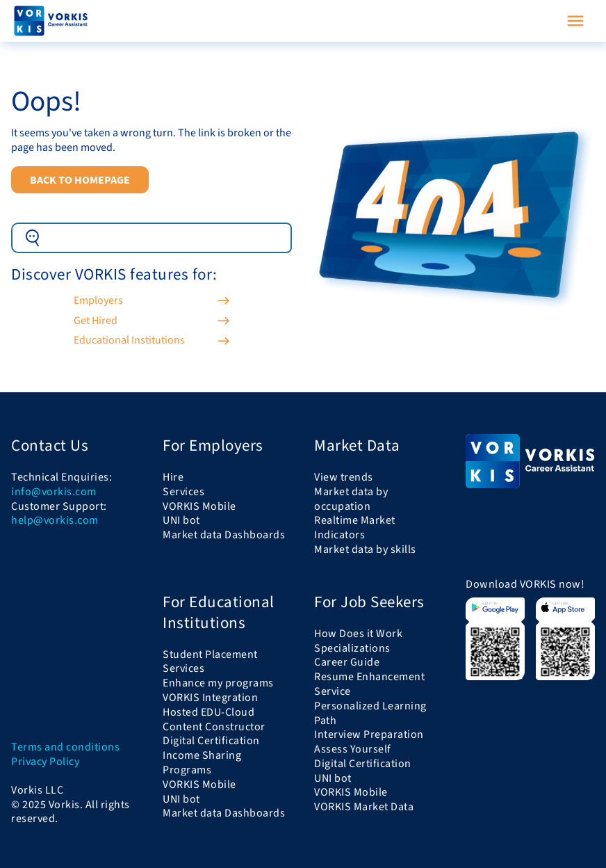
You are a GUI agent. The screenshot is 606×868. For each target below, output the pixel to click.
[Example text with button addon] (171, 238)
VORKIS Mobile (199, 506)
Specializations (352, 648)
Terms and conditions (65, 747)
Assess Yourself (353, 749)
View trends (344, 477)
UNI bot (181, 520)
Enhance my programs (218, 683)
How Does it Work (358, 634)
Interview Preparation (369, 734)
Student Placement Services (210, 662)
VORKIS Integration (210, 698)
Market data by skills (365, 549)
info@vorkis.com (54, 492)
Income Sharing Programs (202, 763)
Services (183, 492)
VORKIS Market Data (364, 807)
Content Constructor (214, 727)
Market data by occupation (351, 499)
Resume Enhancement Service (369, 684)
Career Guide (347, 662)
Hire (173, 477)
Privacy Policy (45, 762)
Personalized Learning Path (370, 713)
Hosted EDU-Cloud (208, 712)
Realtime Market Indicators (355, 528)
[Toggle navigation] (575, 21)
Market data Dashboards (224, 535)
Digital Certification (211, 741)
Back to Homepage (80, 179)
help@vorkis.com (55, 521)
